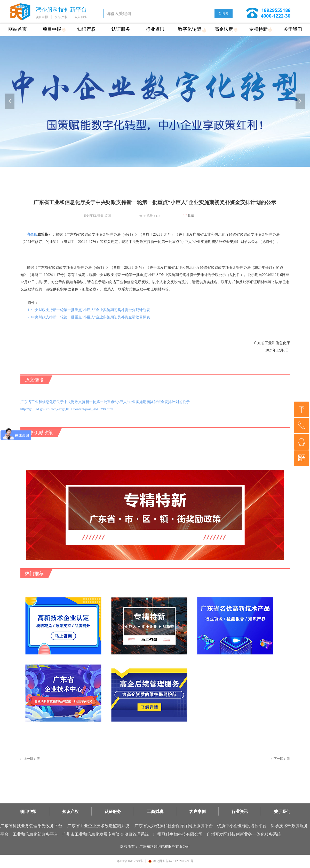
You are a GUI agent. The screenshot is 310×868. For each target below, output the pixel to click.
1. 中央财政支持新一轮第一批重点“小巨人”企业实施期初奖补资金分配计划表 (89, 310)
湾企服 (32, 235)
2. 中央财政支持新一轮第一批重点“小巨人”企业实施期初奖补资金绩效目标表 (89, 317)
